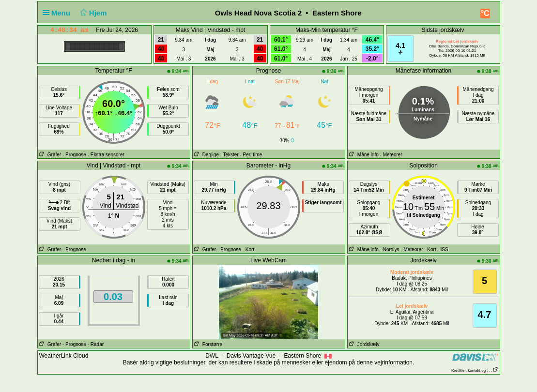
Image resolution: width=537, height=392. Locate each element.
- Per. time (251, 155)
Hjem (92, 13)
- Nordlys (390, 249)
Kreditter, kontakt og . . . (475, 370)
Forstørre (207, 344)
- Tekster (230, 155)
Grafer (50, 155)
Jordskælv (364, 344)
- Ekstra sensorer (106, 155)
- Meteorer (391, 155)
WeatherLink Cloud (64, 356)
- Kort (248, 249)
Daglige (206, 155)
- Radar (96, 344)
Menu (59, 13)
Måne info (363, 155)
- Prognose (74, 155)
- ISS (443, 249)
